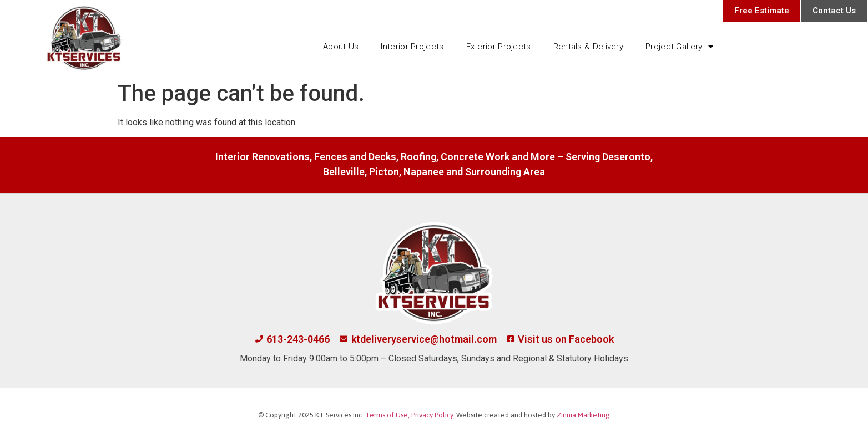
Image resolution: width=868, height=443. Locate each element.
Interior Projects (412, 47)
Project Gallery (679, 47)
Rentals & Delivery (588, 47)
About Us (341, 47)
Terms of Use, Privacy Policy (409, 415)
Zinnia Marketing (583, 415)
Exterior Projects (499, 47)
